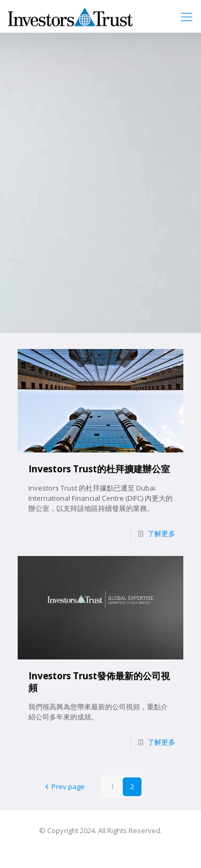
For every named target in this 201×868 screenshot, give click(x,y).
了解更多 (161, 533)
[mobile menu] (187, 16)
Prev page (63, 787)
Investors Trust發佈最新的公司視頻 (99, 682)
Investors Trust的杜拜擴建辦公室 (99, 469)
